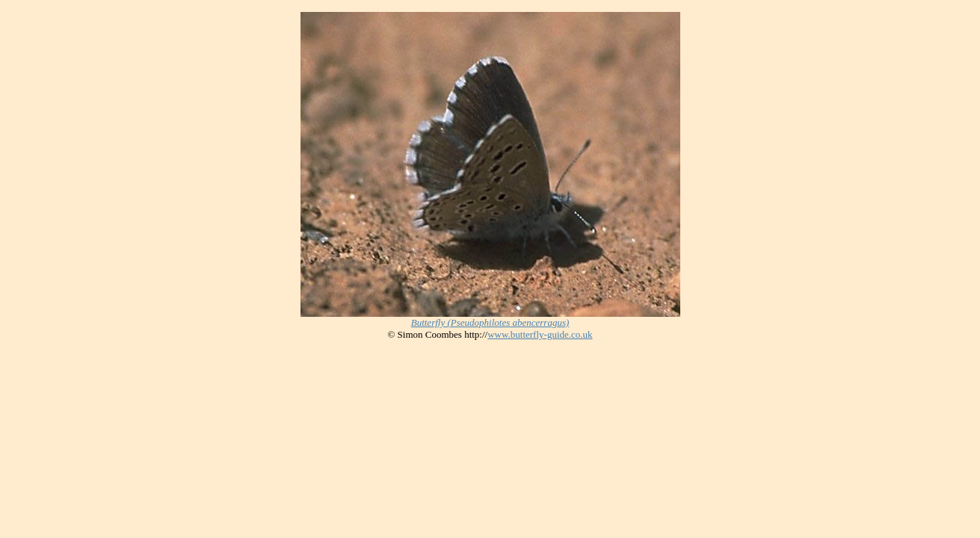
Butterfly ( (490, 322)
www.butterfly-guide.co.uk (540, 334)
